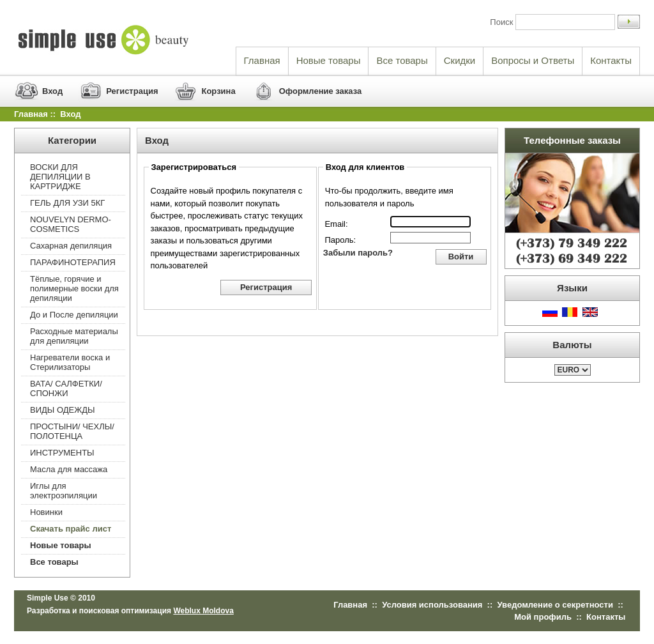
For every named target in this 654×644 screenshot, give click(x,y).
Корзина (218, 91)
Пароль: (340, 240)
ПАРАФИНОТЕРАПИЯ (73, 262)
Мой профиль (543, 617)
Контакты (611, 60)
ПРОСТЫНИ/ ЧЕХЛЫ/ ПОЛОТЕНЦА (72, 431)
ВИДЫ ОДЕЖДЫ (63, 410)
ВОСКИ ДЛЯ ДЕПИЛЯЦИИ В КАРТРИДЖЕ (60, 177)
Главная (262, 60)
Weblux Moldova (203, 611)
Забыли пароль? (358, 253)
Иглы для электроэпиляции (64, 491)
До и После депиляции (74, 315)
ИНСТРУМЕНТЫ (62, 453)
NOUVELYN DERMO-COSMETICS (71, 224)
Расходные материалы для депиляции (74, 336)
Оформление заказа (321, 91)
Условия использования (432, 605)
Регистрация (132, 91)
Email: (336, 224)
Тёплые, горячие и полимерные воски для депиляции (74, 288)
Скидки (460, 60)
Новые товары (329, 60)
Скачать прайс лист (71, 529)
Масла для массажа (69, 469)
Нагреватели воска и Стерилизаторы (70, 362)
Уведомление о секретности (555, 605)
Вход (52, 91)
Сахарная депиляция (71, 246)
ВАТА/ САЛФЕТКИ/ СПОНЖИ (66, 388)
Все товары (402, 60)
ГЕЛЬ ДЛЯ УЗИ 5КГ (67, 203)
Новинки (46, 512)
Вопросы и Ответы (533, 60)
